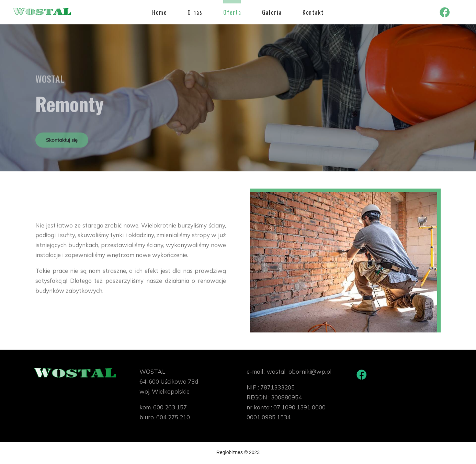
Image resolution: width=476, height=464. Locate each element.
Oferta (232, 12)
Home (160, 12)
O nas (195, 12)
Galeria (272, 12)
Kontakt (313, 12)
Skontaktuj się (62, 142)
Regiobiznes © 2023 (238, 453)
